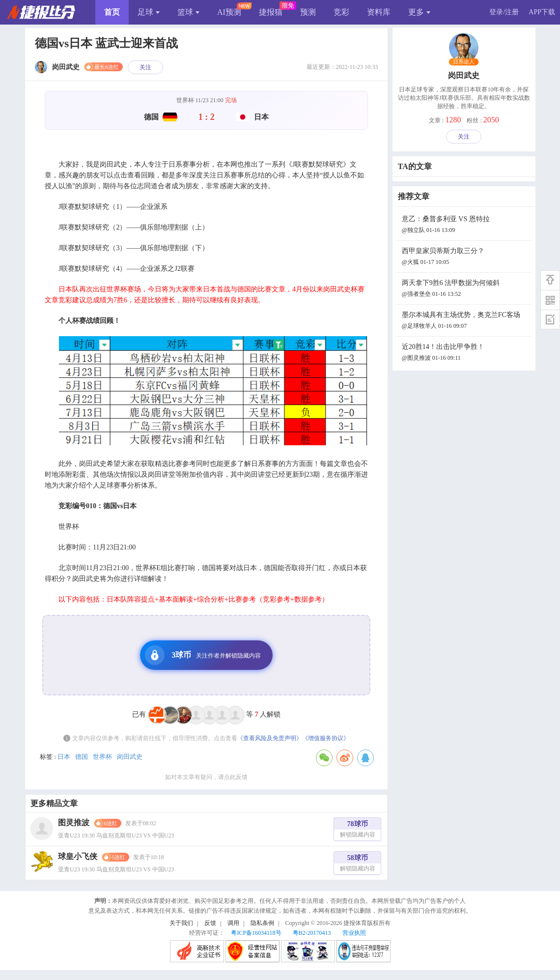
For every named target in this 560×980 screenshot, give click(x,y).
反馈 (210, 923)
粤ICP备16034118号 (256, 933)
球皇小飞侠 (78, 856)
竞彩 (341, 12)
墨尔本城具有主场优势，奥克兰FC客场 (465, 321)
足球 (149, 12)
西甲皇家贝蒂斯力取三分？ (465, 257)
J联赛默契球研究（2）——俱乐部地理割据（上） (134, 227)
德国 (82, 757)
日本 (64, 757)
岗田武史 (130, 757)
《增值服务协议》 (326, 738)
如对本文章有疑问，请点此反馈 (206, 777)
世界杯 (102, 757)
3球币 (203, 655)
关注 (145, 67)
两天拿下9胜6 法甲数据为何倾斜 (465, 289)
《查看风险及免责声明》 (270, 738)
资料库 (379, 12)
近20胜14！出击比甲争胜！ (465, 353)
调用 (233, 923)
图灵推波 (74, 822)
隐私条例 (262, 923)
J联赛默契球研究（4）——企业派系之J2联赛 (126, 269)
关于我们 (181, 923)
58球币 (358, 864)
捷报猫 (271, 12)
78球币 (358, 830)
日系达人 (464, 62)
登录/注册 (504, 12)
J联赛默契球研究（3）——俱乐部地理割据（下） (134, 248)
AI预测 (229, 12)
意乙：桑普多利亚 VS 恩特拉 (465, 225)
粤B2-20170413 (312, 933)
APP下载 (542, 12)
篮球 (188, 12)
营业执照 (354, 933)
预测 (308, 12)
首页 (112, 12)
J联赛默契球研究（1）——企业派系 (113, 207)
